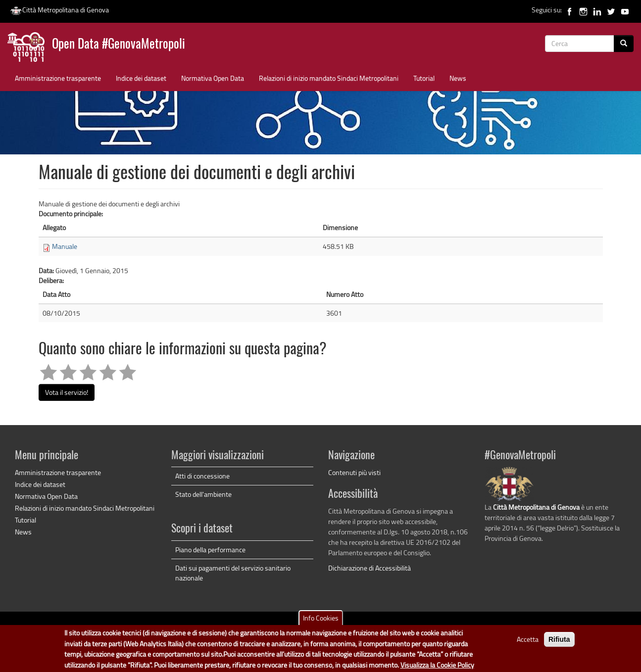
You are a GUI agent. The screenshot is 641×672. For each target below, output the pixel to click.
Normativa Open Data (213, 78)
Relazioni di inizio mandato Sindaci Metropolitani (329, 78)
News (458, 78)
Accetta (528, 644)
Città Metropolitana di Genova (59, 10)
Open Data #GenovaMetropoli (119, 45)
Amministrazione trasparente (58, 78)
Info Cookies (321, 623)
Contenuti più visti (354, 472)
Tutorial (424, 78)
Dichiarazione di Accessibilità (370, 568)
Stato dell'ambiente (203, 494)
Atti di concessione (202, 476)
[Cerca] (624, 44)
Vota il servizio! (67, 392)
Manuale (65, 246)
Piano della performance (210, 550)
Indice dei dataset (141, 78)
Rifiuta (559, 644)
